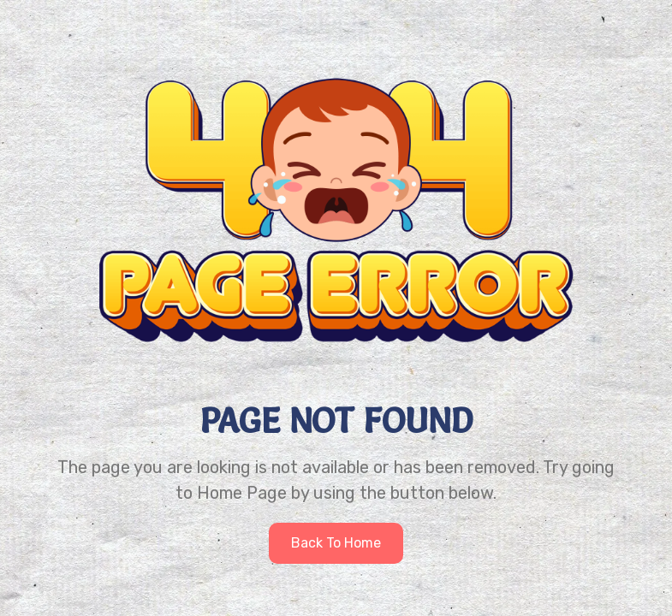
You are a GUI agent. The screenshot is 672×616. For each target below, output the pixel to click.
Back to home (336, 543)
